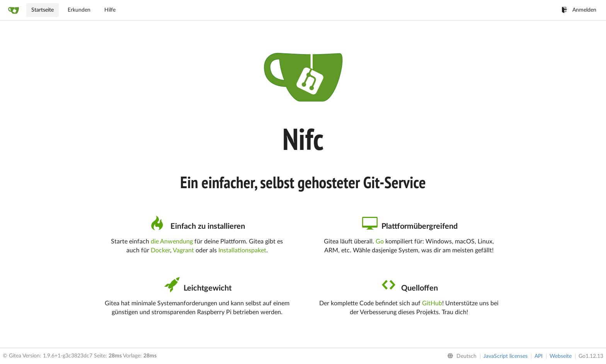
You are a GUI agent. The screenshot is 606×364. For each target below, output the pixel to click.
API (539, 356)
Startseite (43, 10)
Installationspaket (242, 250)
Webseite (561, 356)
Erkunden (79, 10)
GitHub (432, 303)
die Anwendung (172, 242)
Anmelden (579, 10)
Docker (160, 250)
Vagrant (183, 250)
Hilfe (110, 10)
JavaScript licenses (506, 356)
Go (380, 242)
